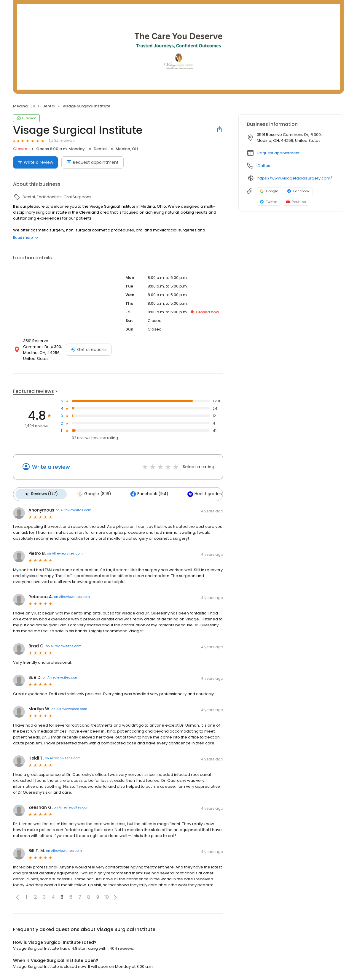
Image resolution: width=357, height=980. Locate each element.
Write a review (51, 467)
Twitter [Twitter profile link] (268, 202)
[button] (17, 896)
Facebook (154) (144, 493)
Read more (26, 238)
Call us (264, 166)
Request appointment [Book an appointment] (93, 162)
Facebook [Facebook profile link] (298, 191)
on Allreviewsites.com (73, 509)
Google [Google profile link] (269, 191)
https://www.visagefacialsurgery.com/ (295, 178)
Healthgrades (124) (203, 493)
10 (107, 896)
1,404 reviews (62, 141)
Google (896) (91, 493)
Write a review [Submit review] (35, 162)
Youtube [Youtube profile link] (296, 202)
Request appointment (278, 153)
